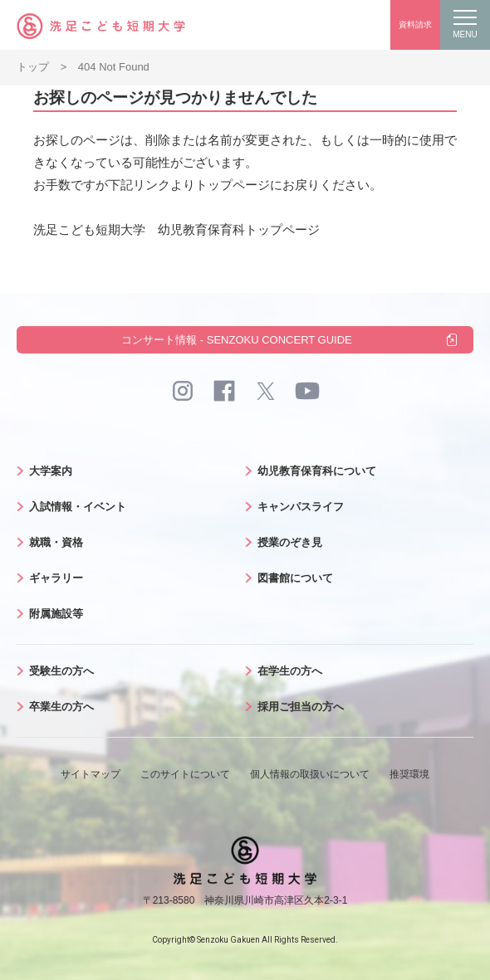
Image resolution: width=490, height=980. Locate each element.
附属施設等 (56, 614)
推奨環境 (409, 774)
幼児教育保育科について (317, 471)
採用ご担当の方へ (301, 707)
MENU (465, 24)
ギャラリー (56, 578)
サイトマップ (91, 774)
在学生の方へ (290, 671)
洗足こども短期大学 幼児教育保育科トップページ (176, 229)
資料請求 (415, 24)
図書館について (295, 578)
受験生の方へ (61, 671)
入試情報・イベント (78, 507)
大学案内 (51, 471)
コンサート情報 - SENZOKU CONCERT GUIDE (237, 340)
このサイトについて (185, 774)
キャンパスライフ (301, 507)
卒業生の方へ (61, 707)
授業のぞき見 (290, 542)
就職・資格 (56, 542)
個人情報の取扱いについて (310, 774)
